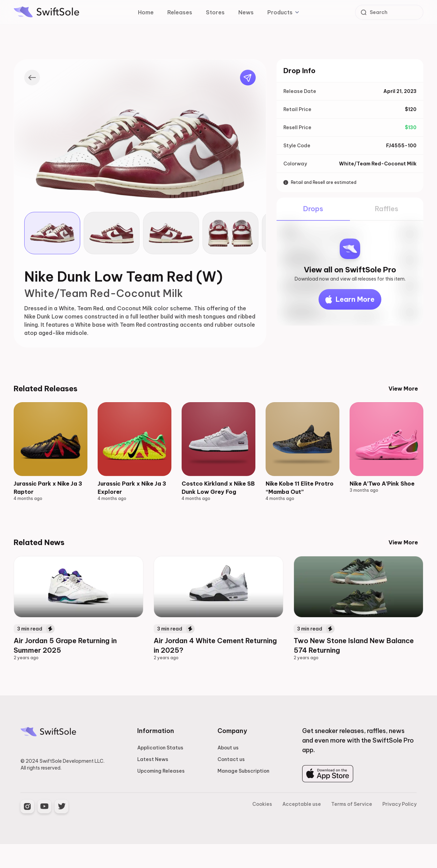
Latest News (153, 783)
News (246, 12)
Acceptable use (302, 828)
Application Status (160, 772)
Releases (180, 12)
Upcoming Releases (161, 795)
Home (146, 12)
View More (403, 389)
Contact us (231, 783)
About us (228, 772)
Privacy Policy (399, 828)
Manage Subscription (243, 795)
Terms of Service (352, 828)
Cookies (262, 828)
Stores (215, 12)
